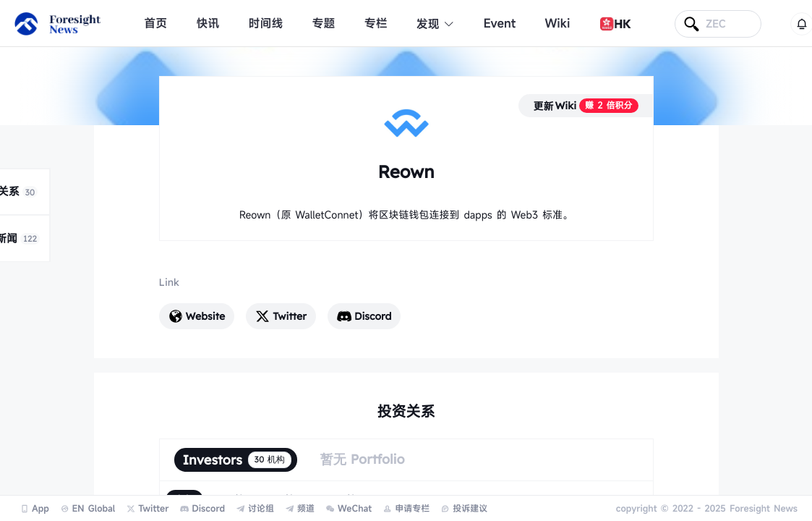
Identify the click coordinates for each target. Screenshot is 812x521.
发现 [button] (436, 24)
